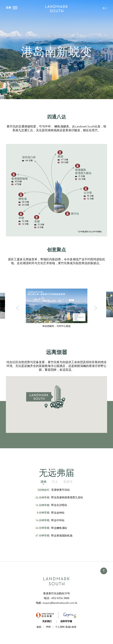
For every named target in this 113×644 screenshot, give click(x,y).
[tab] (44, 486)
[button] (105, 9)
